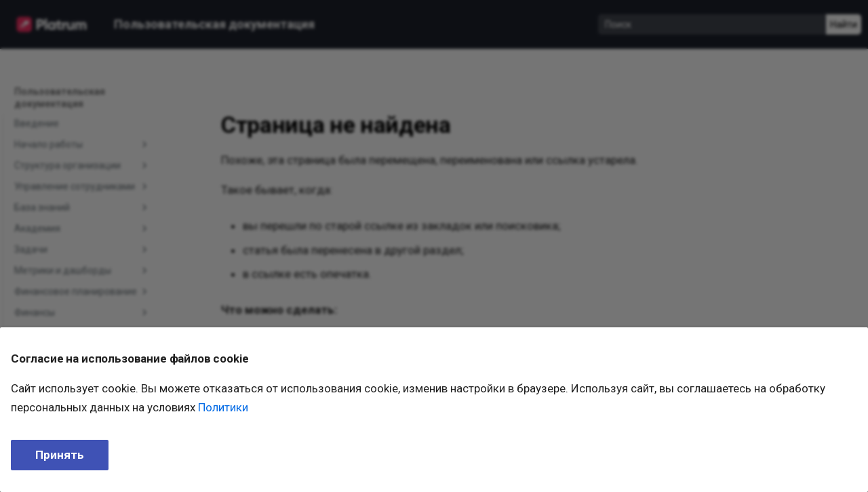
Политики (223, 407)
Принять (60, 455)
